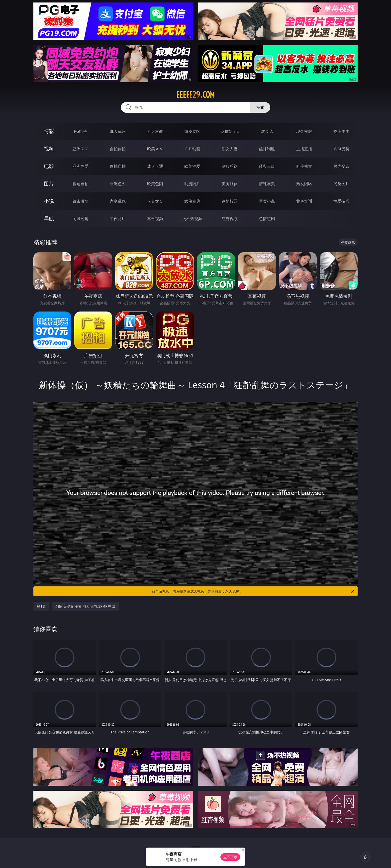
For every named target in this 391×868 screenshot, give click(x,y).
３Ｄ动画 (192, 149)
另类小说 (267, 201)
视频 (49, 149)
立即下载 (230, 857)
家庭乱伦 (118, 201)
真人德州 (118, 131)
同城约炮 (81, 219)
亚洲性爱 (81, 166)
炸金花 (267, 131)
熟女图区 (304, 184)
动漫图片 (192, 184)
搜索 (260, 107)
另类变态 (341, 166)
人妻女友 (155, 201)
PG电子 (80, 131)
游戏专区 (192, 131)
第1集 (41, 606)
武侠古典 (192, 201)
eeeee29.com (195, 95)
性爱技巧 (341, 201)
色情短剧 (267, 219)
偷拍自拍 (118, 166)
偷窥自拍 (81, 184)
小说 (49, 201)
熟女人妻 (230, 149)
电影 (49, 166)
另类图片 (341, 184)
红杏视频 (230, 219)
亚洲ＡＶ (81, 149)
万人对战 (155, 131)
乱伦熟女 (304, 166)
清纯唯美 (267, 184)
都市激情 (81, 201)
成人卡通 (155, 166)
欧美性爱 (192, 166)
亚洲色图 (118, 184)
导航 (49, 218)
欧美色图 (155, 184)
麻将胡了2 (230, 131)
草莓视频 (155, 219)
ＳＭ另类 (341, 149)
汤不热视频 (192, 219)
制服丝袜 (230, 166)
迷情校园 (230, 201)
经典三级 (267, 166)
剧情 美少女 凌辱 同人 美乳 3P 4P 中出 (85, 606)
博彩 (49, 131)
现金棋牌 (304, 131)
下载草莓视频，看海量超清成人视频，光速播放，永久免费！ (252, 591)
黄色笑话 (304, 201)
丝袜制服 (267, 149)
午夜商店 (118, 219)
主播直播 (304, 149)
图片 (49, 184)
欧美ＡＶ (155, 149)
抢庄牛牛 (341, 131)
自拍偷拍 (118, 149)
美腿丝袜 (230, 184)
